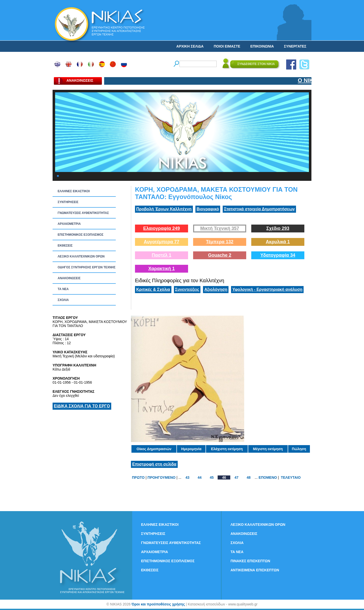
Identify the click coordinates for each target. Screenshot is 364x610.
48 (249, 477)
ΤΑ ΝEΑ (63, 289)
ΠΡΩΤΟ (138, 477)
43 (188, 477)
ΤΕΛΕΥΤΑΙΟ (291, 477)
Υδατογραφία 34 (278, 255)
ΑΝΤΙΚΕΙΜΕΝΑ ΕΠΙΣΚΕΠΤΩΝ (255, 570)
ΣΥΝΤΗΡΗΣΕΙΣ (68, 202)
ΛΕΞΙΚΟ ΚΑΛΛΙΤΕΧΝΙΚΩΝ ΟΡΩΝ (81, 256)
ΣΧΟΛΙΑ (63, 300)
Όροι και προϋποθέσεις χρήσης (158, 604)
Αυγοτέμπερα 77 (162, 242)
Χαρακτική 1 (162, 269)
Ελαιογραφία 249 (161, 228)
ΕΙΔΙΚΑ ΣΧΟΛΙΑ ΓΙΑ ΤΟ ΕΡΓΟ (82, 406)
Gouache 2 (220, 255)
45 (212, 477)
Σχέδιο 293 (278, 228)
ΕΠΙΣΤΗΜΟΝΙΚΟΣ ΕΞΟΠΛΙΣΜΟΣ (81, 235)
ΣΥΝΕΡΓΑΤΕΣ (295, 46)
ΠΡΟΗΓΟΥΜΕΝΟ (162, 477)
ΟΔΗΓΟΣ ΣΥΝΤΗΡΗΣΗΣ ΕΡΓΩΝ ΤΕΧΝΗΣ (87, 267)
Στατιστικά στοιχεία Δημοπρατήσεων (259, 209)
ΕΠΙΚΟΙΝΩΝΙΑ (262, 46)
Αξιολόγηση (216, 289)
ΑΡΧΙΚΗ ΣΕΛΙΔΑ (190, 46)
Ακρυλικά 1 (278, 242)
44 (200, 477)
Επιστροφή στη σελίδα (154, 464)
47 (237, 477)
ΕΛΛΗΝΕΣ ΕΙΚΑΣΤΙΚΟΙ (74, 191)
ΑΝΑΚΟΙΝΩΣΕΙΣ (69, 278)
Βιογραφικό (208, 209)
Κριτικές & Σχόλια (153, 289)
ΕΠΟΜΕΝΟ (268, 477)
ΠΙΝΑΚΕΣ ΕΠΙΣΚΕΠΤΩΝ (250, 561)
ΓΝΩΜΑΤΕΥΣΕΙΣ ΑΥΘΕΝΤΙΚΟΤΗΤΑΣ (83, 213)
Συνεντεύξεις (187, 289)
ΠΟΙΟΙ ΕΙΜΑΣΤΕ (227, 46)
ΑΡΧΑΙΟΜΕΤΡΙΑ (69, 224)
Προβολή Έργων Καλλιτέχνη (164, 209)
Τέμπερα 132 (220, 242)
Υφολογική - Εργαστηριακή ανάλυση (267, 289)
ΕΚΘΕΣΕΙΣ (65, 246)
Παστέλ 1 (162, 255)
